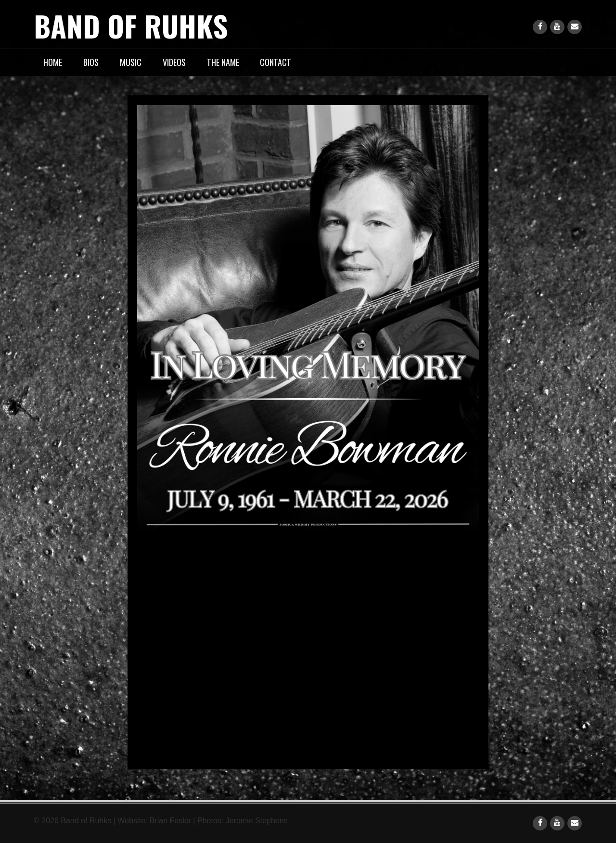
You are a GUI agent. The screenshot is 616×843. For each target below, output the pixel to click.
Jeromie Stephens (257, 821)
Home (53, 62)
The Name (223, 62)
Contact (276, 62)
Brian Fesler (170, 821)
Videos (174, 62)
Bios (91, 62)
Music (131, 62)
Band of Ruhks (131, 25)
